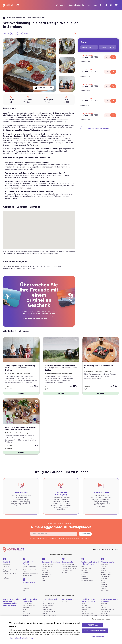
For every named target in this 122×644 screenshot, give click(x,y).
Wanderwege (46, 575)
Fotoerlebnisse (27, 588)
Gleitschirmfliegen (106, 575)
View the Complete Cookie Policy (21, 638)
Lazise (84, 606)
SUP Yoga (84, 573)
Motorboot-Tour (47, 569)
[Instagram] (106, 552)
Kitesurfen (104, 587)
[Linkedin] (115, 552)
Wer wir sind (58, 5)
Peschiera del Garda (88, 610)
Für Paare (6, 569)
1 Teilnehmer (89, 48)
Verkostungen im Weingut (36, 18)
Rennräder (104, 581)
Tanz (24, 594)
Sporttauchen (105, 593)
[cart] (116, 5)
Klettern (103, 573)
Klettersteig (104, 567)
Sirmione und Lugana (70, 602)
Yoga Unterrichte (86, 571)
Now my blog (89, 5)
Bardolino (85, 608)
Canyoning (104, 571)
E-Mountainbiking (106, 577)
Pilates (83, 577)
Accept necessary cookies (95, 631)
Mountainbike (105, 579)
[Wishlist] (75, 34)
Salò (24, 614)
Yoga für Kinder (27, 578)
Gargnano (104, 606)
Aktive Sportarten (108, 563)
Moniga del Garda (48, 608)
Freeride (104, 591)
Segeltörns (46, 579)
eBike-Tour (45, 573)
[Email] (26, 34)
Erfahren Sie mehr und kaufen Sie (39, 319)
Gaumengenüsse (19, 18)
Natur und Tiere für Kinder (30, 576)
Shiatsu (84, 579)
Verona (84, 614)
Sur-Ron (103, 583)
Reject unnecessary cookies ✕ (102, 619)
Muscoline (45, 610)
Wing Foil (104, 589)
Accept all (93, 625)
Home (7, 18)
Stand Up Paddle (47, 577)
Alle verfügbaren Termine (98, 129)
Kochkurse (65, 575)
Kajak (44, 583)
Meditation (85, 581)
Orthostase (85, 575)
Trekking (104, 569)
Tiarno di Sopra (106, 614)
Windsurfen (104, 585)
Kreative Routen (29, 584)
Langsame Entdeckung (51, 563)
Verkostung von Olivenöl (69, 571)
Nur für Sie (7, 563)
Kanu (44, 581)
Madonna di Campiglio (108, 612)
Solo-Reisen (7, 567)
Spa (83, 569)
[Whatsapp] (16, 34)
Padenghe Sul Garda (48, 612)
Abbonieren (85, 537)
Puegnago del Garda (49, 614)
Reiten (44, 571)
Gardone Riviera (28, 610)
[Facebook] (12, 34)
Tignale (103, 610)
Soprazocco (27, 612)
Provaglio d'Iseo (28, 606)
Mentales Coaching (87, 583)
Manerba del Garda (48, 606)
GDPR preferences (98, 636)
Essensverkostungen (68, 567)
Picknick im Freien (67, 573)
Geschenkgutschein (74, 5)
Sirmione (65, 604)
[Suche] (99, 5)
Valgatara (84, 612)
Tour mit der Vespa (48, 567)
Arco (103, 608)
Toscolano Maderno (29, 608)
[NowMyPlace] (11, 5)
